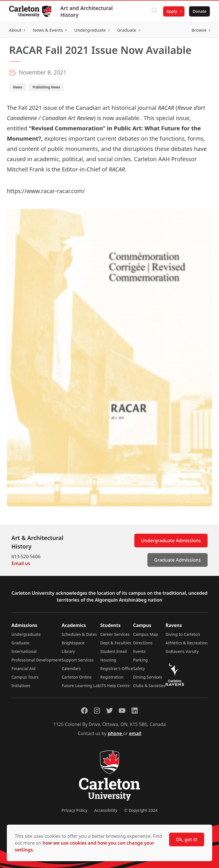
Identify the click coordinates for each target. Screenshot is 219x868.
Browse (199, 30)
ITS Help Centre (115, 686)
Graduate (20, 643)
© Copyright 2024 (141, 810)
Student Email (114, 651)
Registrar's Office (117, 668)
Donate (199, 11)
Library (68, 651)
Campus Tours (25, 677)
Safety (139, 668)
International (24, 651)
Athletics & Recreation (187, 643)
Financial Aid (23, 668)
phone (115, 733)
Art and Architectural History (87, 11)
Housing (108, 660)
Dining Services (148, 677)
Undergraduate (26, 634)
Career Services (115, 634)
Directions (143, 643)
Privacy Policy (74, 810)
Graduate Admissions (178, 560)
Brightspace (73, 643)
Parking (141, 660)
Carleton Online (77, 677)
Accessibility (106, 810)
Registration (112, 677)
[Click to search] (154, 11)
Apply (172, 11)
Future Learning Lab (81, 686)
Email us (21, 563)
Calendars (71, 668)
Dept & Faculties (116, 643)
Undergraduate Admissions (171, 541)
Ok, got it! (187, 839)
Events (139, 651)
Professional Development (36, 660)
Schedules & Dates (79, 634)
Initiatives (21, 686)
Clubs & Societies (149, 686)
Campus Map (146, 634)
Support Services (78, 660)
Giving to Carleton (183, 634)
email (135, 733)
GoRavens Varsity (182, 651)
